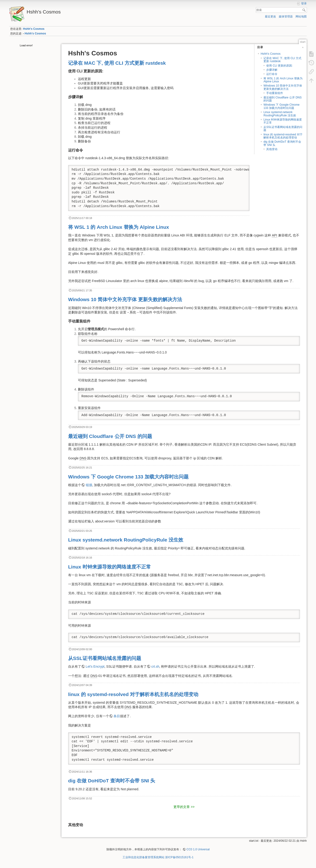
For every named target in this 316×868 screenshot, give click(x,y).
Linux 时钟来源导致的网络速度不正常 (283, 121)
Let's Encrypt (95, 666)
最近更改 (270, 17)
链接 (89, 485)
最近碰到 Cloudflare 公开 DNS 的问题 (283, 99)
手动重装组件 (275, 93)
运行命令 (272, 74)
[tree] (33, 46)
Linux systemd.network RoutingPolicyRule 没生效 (280, 114)
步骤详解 (272, 70)
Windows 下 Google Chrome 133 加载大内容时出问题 (281, 106)
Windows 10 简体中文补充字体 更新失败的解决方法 (283, 87)
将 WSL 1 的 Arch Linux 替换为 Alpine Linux (283, 80)
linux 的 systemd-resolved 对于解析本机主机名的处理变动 (283, 136)
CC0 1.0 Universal (198, 849)
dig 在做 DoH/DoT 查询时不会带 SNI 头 (282, 143)
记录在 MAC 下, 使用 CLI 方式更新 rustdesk (282, 60)
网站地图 (301, 17)
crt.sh (155, 666)
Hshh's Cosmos (34, 29)
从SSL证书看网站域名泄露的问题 (283, 129)
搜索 (304, 10)
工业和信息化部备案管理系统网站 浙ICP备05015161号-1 (158, 857)
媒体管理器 (286, 17)
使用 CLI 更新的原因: (279, 66)
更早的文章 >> (184, 807)
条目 (117, 716)
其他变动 (272, 149)
